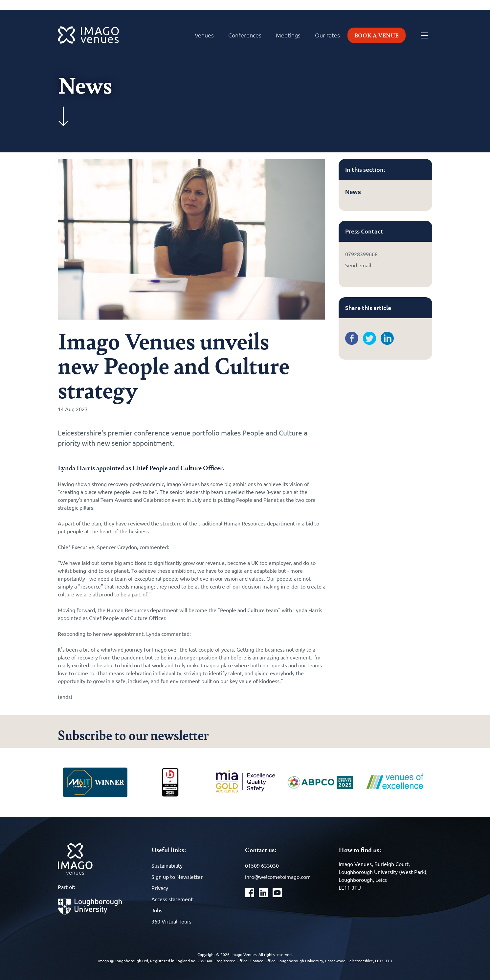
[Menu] (424, 36)
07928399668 (361, 254)
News (353, 192)
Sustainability (167, 865)
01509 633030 (262, 865)
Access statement (172, 899)
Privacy (160, 888)
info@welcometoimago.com (278, 877)
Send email (358, 265)
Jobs (157, 910)
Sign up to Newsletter (177, 877)
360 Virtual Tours (171, 921)
